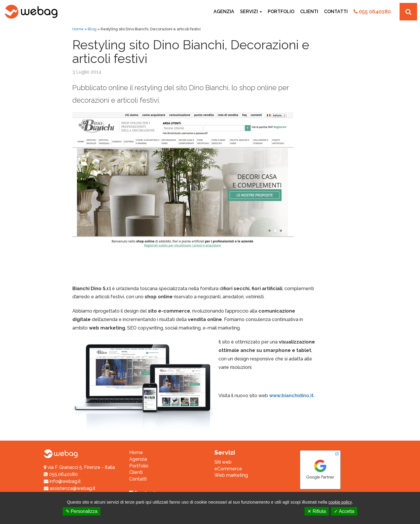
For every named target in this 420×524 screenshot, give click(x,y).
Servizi (251, 12)
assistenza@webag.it (70, 488)
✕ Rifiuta (317, 511)
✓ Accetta (344, 511)
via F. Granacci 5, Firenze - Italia (81, 467)
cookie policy (340, 502)
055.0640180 (61, 474)
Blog (92, 29)
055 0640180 (372, 12)
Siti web (223, 462)
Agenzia (224, 12)
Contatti (336, 12)
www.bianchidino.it (291, 396)
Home (78, 29)
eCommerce (228, 469)
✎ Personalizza (82, 511)
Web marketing (231, 475)
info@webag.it (62, 481)
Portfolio (281, 12)
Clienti (309, 12)
